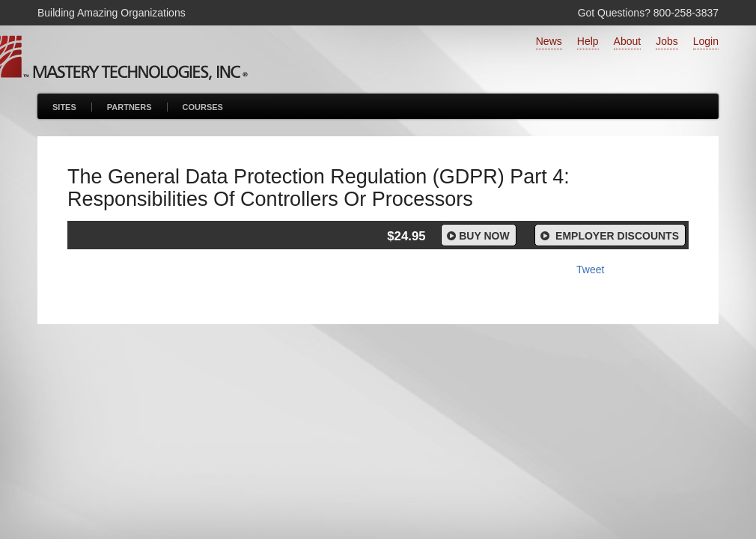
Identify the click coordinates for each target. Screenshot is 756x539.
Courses (203, 107)
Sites (64, 107)
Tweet (590, 269)
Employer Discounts (609, 236)
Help (588, 41)
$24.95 (406, 236)
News (549, 41)
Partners (129, 107)
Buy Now (477, 236)
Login (706, 41)
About (628, 41)
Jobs (667, 41)
